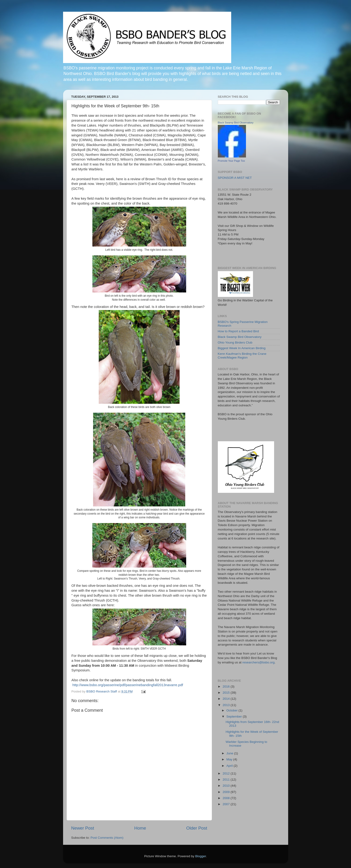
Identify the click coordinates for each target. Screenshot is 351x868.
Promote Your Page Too (231, 161)
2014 (226, 699)
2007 (226, 804)
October (233, 710)
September (235, 716)
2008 (226, 798)
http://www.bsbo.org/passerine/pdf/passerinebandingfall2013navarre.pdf (128, 685)
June (230, 753)
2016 (226, 687)
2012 (226, 773)
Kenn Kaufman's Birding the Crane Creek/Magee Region (242, 356)
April (230, 766)
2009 (226, 792)
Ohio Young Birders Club (235, 342)
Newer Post (83, 828)
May (230, 759)
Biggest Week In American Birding (242, 348)
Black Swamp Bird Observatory (236, 123)
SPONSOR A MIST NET (235, 178)
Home (140, 828)
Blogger (201, 856)
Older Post (197, 828)
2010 (226, 786)
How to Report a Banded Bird (238, 331)
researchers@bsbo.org (259, 662)
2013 (226, 705)
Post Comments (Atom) (107, 838)
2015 (226, 693)
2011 (226, 780)
